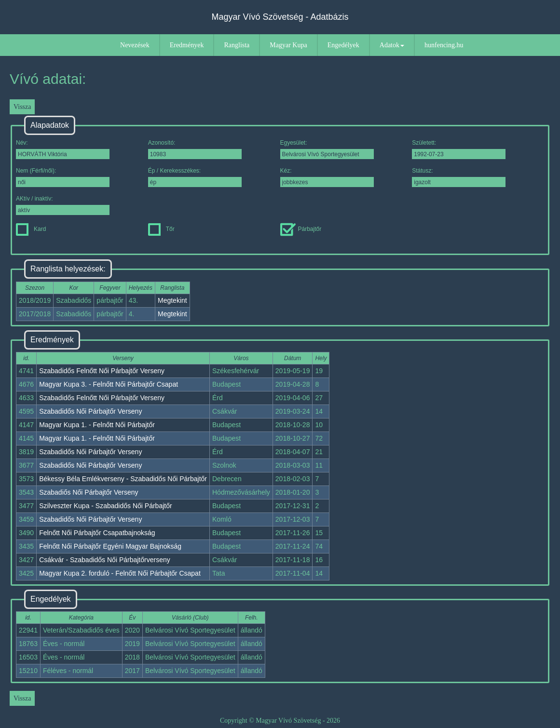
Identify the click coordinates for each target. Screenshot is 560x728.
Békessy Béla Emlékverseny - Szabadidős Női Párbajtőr (123, 479)
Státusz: (459, 177)
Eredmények (187, 45)
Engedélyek (343, 45)
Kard (31, 229)
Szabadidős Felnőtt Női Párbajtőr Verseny (102, 371)
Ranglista (237, 45)
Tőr (161, 229)
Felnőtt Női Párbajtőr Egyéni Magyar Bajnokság (110, 546)
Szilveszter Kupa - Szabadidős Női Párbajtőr (105, 506)
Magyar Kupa (288, 45)
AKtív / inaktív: (63, 205)
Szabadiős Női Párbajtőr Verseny (89, 492)
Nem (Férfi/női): (63, 177)
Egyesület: (327, 149)
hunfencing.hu (444, 45)
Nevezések (135, 45)
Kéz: (327, 177)
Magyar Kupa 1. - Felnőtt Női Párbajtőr (97, 425)
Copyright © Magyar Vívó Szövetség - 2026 (280, 721)
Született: (459, 149)
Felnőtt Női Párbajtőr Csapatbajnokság (97, 533)
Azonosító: (195, 149)
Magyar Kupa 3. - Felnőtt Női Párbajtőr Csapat (109, 384)
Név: (63, 149)
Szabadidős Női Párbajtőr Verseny (90, 411)
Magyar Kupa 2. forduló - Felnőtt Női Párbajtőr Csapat (120, 573)
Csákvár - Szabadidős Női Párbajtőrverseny (105, 560)
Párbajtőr (301, 229)
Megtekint (172, 300)
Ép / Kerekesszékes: (195, 177)
